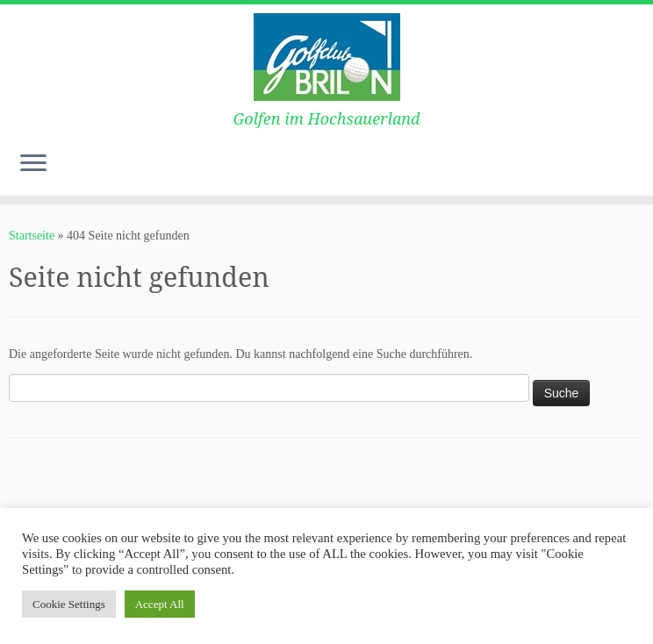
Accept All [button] (160, 604)
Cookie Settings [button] (69, 604)
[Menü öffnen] (33, 164)
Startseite (32, 236)
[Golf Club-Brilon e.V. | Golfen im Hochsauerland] (326, 57)
